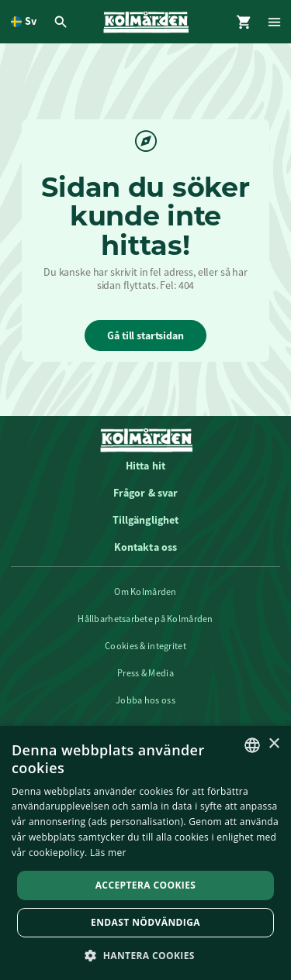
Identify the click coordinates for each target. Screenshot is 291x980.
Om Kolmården (145, 592)
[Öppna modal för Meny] (275, 22)
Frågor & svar (146, 493)
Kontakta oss (146, 547)
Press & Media (145, 673)
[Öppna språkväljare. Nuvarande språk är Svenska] (24, 22)
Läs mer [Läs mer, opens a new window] (108, 853)
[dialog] (145, 853)
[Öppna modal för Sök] (63, 22)
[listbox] (252, 745)
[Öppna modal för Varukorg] (244, 22)
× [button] (274, 744)
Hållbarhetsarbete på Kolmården (145, 619)
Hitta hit (145, 466)
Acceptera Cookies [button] (146, 885)
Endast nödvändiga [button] (145, 922)
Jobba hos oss (145, 700)
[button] (145, 955)
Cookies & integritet (145, 646)
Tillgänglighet (146, 520)
